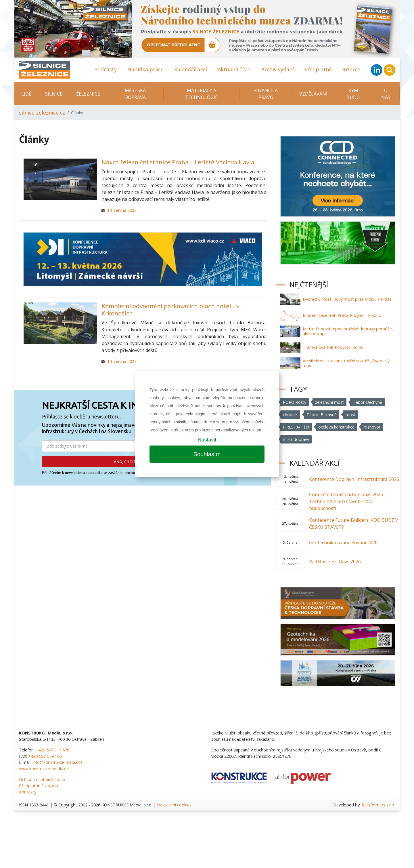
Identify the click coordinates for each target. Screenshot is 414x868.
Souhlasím (207, 454)
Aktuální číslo (234, 69)
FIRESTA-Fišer (296, 427)
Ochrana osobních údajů (42, 780)
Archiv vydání (278, 69)
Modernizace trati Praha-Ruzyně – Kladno (342, 315)
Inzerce (351, 69)
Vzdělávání (313, 94)
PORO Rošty (295, 402)
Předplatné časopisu (39, 786)
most (351, 415)
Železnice (88, 94)
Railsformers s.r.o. (378, 805)
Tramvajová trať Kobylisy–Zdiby (333, 347)
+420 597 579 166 (45, 756)
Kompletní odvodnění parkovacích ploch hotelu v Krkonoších (170, 310)
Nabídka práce (145, 69)
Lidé (26, 94)
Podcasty (106, 69)
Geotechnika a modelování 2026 (343, 542)
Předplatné (318, 69)
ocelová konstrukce (337, 427)
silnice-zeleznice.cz (42, 113)
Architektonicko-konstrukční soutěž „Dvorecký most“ (346, 363)
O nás (386, 94)
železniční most (330, 402)
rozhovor (372, 427)
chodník (290, 415)
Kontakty (28, 792)
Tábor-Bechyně (368, 402)
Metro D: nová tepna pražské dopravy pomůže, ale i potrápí (348, 331)
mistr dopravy (296, 439)
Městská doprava (135, 94)
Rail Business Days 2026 (335, 561)
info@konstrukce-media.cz (57, 762)
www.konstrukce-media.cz (44, 769)
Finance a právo (266, 94)
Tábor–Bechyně (322, 415)
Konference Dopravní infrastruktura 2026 (354, 479)
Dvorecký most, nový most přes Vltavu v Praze (347, 299)
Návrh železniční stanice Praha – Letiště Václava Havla (178, 162)
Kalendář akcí (191, 69)
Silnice (54, 94)
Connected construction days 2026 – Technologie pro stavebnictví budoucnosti (348, 501)
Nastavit (207, 440)
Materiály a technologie (201, 94)
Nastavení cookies (174, 805)
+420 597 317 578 (52, 750)
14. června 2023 (122, 210)
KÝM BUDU (353, 94)
